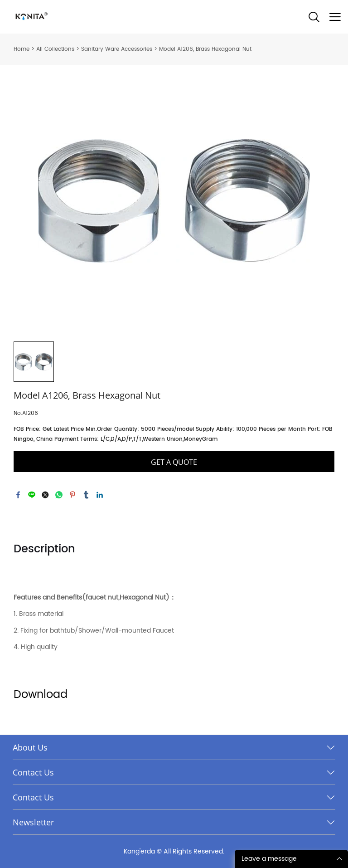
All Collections (55, 49)
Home (22, 49)
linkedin (100, 495)
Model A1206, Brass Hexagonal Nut (205, 49)
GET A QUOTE (174, 462)
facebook (18, 495)
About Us (30, 747)
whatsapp (59, 495)
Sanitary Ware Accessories (117, 49)
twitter (45, 495)
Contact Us (33, 772)
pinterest (72, 495)
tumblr (86, 495)
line (32, 495)
